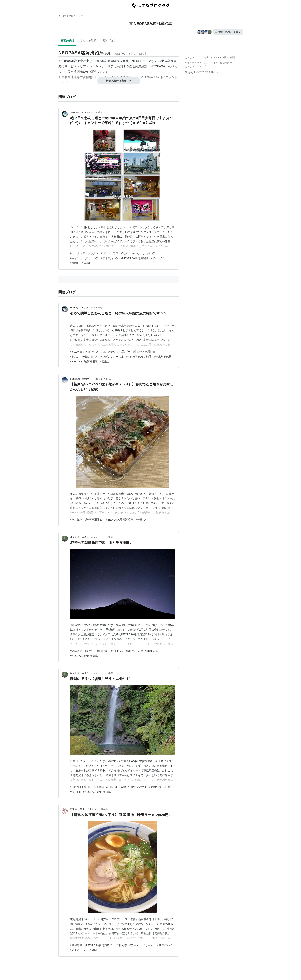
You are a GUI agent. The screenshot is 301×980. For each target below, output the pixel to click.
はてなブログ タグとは (197, 63)
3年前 (100, 112)
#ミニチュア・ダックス (84, 253)
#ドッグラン (158, 258)
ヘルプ (214, 63)
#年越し (87, 263)
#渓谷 (131, 787)
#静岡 (93, 950)
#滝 (72, 792)
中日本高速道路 (106, 61)
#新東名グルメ (79, 950)
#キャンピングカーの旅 (84, 258)
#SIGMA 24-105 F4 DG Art (110, 787)
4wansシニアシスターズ (83, 112)
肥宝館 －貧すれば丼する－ (84, 809)
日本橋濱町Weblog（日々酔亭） (87, 379)
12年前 (104, 809)
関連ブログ (109, 41)
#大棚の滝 (155, 787)
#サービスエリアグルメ (158, 945)
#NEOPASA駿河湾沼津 (135, 258)
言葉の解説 (67, 41)
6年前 (110, 673)
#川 (79, 792)
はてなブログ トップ (71, 16)
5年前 (110, 537)
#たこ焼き (76, 520)
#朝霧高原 (76, 651)
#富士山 (105, 362)
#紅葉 (167, 787)
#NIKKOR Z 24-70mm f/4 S (142, 651)
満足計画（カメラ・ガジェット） (87, 537)
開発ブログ (226, 63)
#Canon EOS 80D (81, 787)
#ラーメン (135, 945)
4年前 (109, 379)
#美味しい (142, 520)
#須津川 (142, 787)
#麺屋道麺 (76, 945)
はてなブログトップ (195, 66)
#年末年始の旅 (110, 258)
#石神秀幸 (121, 945)
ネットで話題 (88, 41)
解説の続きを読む (119, 81)
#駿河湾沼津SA (94, 520)
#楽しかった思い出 (144, 352)
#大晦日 (75, 263)
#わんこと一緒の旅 (144, 253)
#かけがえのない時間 (139, 357)
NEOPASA (158, 66)
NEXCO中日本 (142, 61)
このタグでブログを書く (228, 32)
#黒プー (126, 253)
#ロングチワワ (110, 253)
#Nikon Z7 (117, 651)
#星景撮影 (103, 651)
